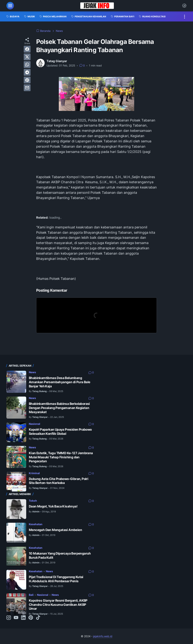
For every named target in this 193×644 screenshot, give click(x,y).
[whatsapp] (27, 65)
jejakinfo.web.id (103, 636)
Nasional (34, 424)
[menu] (10, 6)
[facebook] (27, 49)
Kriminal (34, 473)
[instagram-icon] (9, 618)
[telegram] (27, 72)
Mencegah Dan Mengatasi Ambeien (55, 530)
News (32, 372)
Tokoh (33, 501)
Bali (31, 595)
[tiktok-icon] (38, 618)
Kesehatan (36, 524)
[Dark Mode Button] (184, 6)
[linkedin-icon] (23, 618)
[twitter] (27, 57)
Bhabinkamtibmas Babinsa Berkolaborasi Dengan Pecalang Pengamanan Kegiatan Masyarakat (59, 408)
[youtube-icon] (16, 618)
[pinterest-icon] (31, 618)
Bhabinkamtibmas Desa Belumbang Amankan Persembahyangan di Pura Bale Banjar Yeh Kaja (59, 382)
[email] (27, 88)
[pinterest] (27, 80)
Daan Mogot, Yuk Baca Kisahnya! (53, 506)
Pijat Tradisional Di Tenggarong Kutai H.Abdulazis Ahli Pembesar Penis (56, 579)
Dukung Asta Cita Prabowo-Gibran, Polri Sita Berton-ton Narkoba (59, 481)
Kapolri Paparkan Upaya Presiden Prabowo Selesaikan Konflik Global (60, 432)
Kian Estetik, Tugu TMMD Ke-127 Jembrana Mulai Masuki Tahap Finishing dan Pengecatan (61, 457)
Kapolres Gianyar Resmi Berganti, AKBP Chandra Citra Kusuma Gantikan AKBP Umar (58, 605)
